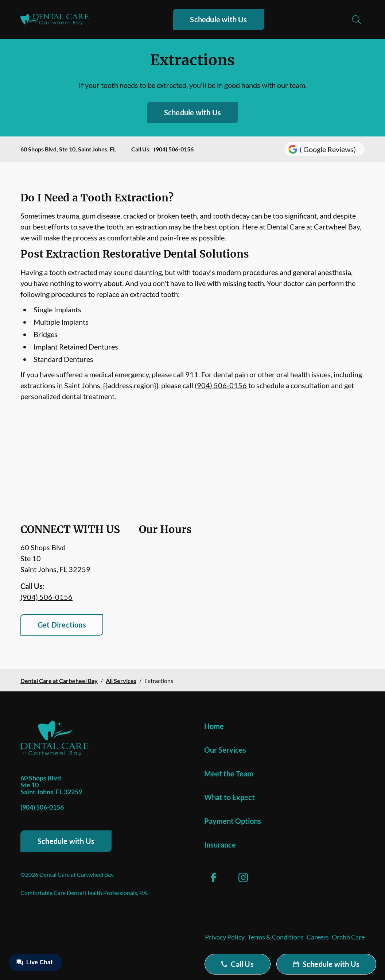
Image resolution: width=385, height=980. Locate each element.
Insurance (220, 845)
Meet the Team (229, 773)
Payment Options (233, 821)
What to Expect (230, 797)
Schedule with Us (218, 19)
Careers (318, 937)
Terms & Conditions (276, 937)
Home (214, 726)
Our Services (225, 750)
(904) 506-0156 (174, 149)
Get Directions (62, 625)
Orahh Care (348, 937)
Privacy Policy (225, 937)
